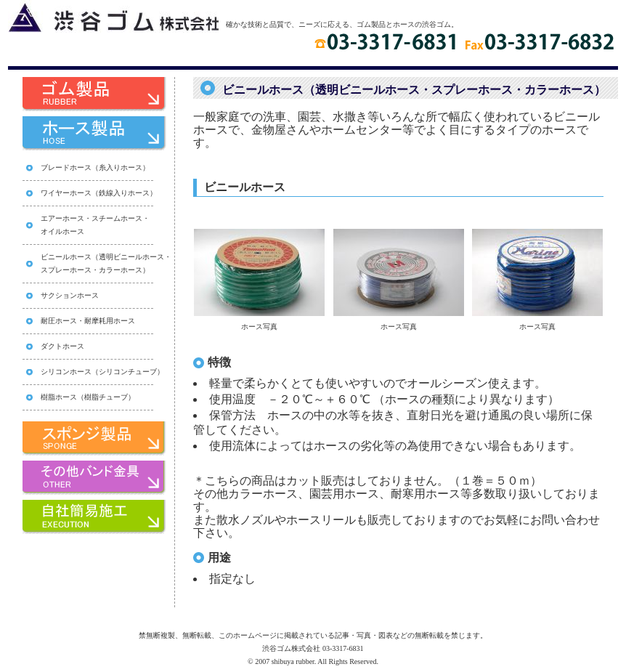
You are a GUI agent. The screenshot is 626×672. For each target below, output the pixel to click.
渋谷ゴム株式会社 (113, 16)
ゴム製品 (88, 97)
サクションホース (70, 295)
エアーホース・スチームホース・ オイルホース (95, 225)
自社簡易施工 (88, 519)
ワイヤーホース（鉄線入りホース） (99, 193)
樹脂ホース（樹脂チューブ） (88, 397)
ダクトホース (62, 346)
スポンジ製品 (88, 441)
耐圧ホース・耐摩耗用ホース (88, 321)
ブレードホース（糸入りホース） (95, 167)
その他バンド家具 (88, 480)
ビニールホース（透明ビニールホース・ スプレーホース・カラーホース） (106, 263)
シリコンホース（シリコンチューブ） (102, 372)
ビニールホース (245, 187)
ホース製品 (88, 136)
